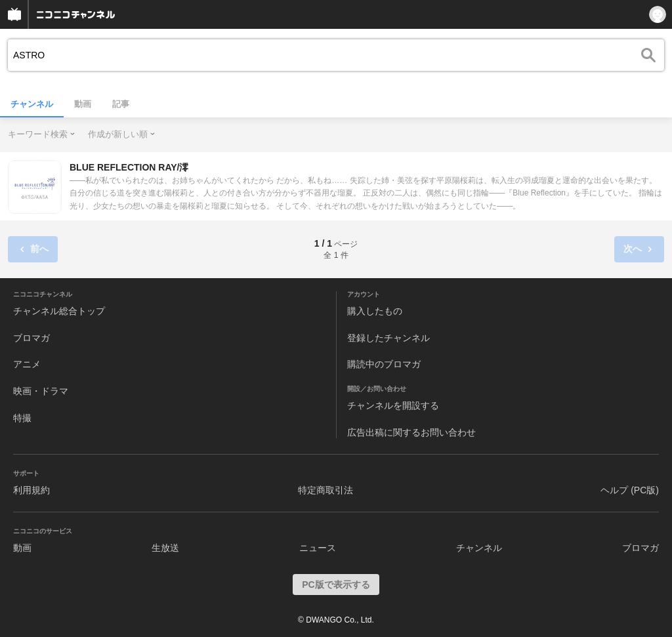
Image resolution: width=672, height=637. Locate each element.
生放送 (165, 548)
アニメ (27, 364)
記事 (121, 104)
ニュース (318, 548)
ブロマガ (31, 338)
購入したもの (375, 311)
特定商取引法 (325, 490)
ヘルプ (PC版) (630, 490)
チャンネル (32, 104)
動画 (83, 104)
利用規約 (31, 490)
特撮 (22, 418)
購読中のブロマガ (384, 364)
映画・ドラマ (41, 391)
